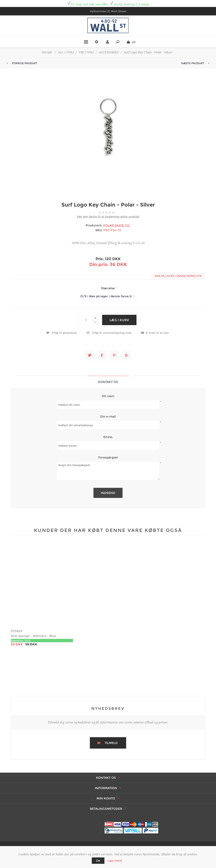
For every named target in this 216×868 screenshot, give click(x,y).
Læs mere (115, 861)
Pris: (100, 259)
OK (98, 861)
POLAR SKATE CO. (117, 225)
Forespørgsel (108, 457)
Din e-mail (108, 416)
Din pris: (99, 264)
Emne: (108, 437)
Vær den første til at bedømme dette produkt (108, 216)
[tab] (108, 382)
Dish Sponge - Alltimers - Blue (33, 636)
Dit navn (108, 396)
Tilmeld (111, 743)
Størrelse (108, 288)
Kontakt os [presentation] (108, 382)
